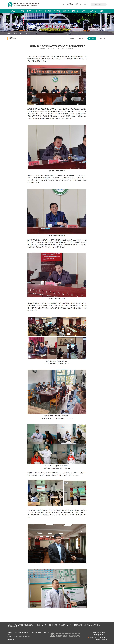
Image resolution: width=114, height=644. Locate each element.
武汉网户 (104, 640)
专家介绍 (57, 11)
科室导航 (48, 11)
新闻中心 (30, 12)
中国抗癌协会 (39, 625)
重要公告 (102, 38)
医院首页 (12, 11)
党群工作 (66, 11)
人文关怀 (84, 11)
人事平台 (93, 11)
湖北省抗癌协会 (13, 627)
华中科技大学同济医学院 (93, 625)
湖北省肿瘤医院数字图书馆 (77, 625)
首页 (17, 33)
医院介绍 (21, 11)
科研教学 (39, 11)
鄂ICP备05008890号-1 (100, 635)
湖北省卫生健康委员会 (51, 625)
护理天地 (75, 11)
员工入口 (70, 4)
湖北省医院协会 (64, 625)
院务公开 (102, 11)
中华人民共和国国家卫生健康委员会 (24, 625)
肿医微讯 (29, 33)
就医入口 (78, 4)
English (86, 4)
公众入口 (62, 4)
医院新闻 (71, 38)
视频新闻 (81, 38)
